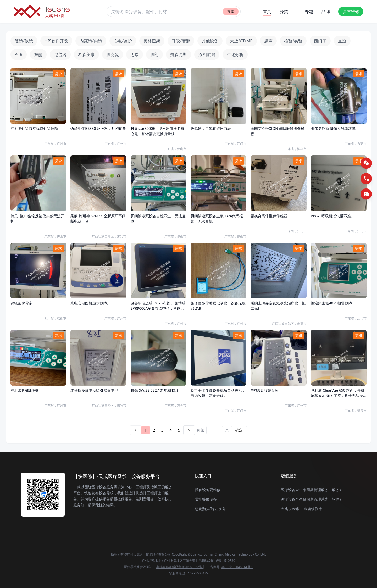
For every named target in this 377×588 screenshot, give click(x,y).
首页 (267, 12)
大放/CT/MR (241, 41)
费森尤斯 (179, 54)
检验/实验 (293, 41)
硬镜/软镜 (24, 41)
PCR (19, 54)
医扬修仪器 (313, 509)
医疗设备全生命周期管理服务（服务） (312, 490)
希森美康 (86, 54)
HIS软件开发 (56, 41)
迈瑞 (135, 54)
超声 (268, 41)
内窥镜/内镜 (91, 41)
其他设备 (210, 41)
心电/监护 (123, 41)
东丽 (38, 54)
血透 (342, 41)
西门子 (320, 41)
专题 (309, 12)
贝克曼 (113, 54)
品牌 (326, 12)
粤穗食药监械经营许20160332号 (180, 567)
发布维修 (351, 12)
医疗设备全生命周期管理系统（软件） (312, 499)
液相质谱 (207, 54)
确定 (239, 430)
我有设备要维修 (208, 490)
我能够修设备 (206, 499)
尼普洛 (60, 54)
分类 (284, 12)
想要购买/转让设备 (210, 509)
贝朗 (154, 54)
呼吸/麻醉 (181, 41)
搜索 (231, 11)
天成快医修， (292, 509)
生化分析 (235, 54)
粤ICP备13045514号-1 (237, 567)
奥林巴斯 (152, 41)
